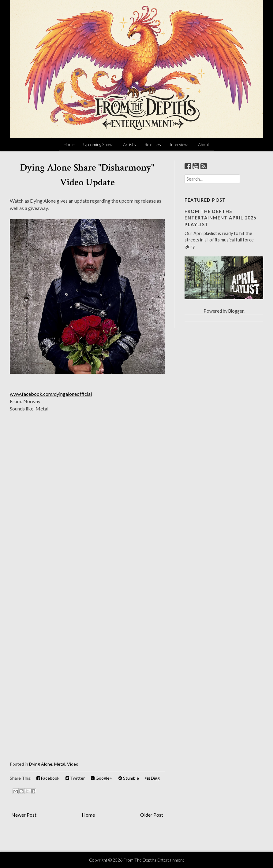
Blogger (236, 311)
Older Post (152, 815)
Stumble (129, 778)
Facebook (48, 778)
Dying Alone (41, 764)
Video (73, 764)
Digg (152, 778)
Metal (60, 764)
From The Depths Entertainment (154, 860)
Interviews (180, 144)
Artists (129, 144)
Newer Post (24, 815)
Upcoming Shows (99, 144)
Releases (153, 144)
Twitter (75, 778)
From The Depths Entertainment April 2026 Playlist (221, 218)
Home (69, 144)
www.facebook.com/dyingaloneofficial (51, 394)
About (204, 144)
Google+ (102, 778)
